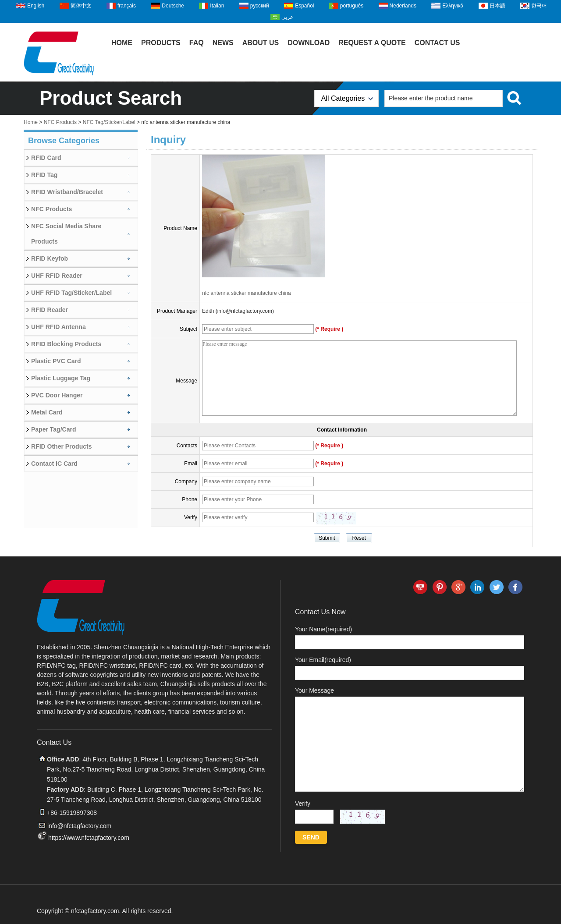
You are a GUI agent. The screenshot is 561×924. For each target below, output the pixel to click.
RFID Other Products (61, 446)
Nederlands (403, 6)
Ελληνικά (453, 6)
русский (260, 6)
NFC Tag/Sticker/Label (109, 122)
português (352, 6)
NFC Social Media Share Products (66, 234)
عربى (287, 17)
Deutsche (173, 6)
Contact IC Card (54, 464)
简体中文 (81, 6)
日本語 (497, 6)
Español (304, 6)
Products (161, 43)
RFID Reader (50, 310)
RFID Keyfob (50, 258)
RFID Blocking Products (66, 344)
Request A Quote (372, 43)
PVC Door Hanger (57, 395)
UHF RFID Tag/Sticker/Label (71, 293)
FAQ (197, 43)
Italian (217, 6)
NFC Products (60, 122)
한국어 (539, 6)
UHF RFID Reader (57, 276)
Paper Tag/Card (53, 429)
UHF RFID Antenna (59, 327)
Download (309, 43)
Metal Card (47, 412)
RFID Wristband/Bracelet (67, 192)
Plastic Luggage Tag (61, 378)
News (223, 43)
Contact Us (437, 43)
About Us (261, 43)
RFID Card (46, 158)
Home (122, 43)
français (127, 6)
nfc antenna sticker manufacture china (247, 293)
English (36, 6)
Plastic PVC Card (56, 361)
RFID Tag (44, 175)
